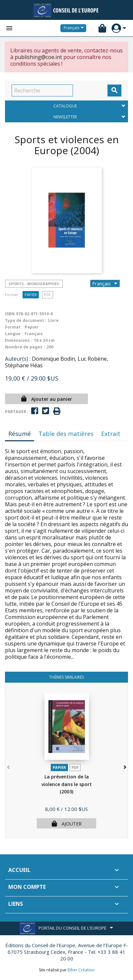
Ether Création (81, 970)
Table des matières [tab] (66, 434)
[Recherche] (42, 91)
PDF (48, 295)
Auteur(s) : (18, 359)
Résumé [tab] (20, 434)
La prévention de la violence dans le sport (67, 784)
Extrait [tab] (111, 434)
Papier (31, 295)
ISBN (10, 314)
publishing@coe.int (38, 57)
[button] (124, 766)
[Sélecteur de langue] (75, 28)
